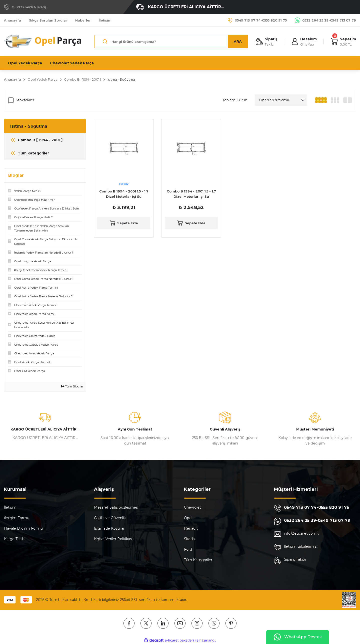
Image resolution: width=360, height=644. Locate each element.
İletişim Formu (17, 518)
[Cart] (343, 42)
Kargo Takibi (15, 539)
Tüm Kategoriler (198, 560)
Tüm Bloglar (72, 386)
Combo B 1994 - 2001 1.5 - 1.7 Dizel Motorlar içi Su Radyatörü (124, 194)
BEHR (124, 184)
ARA (238, 42)
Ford (188, 549)
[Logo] (43, 42)
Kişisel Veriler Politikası (113, 539)
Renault (191, 528)
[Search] (171, 42)
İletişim (10, 507)
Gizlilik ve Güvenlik (110, 518)
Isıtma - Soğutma (121, 79)
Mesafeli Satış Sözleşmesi (116, 507)
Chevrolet (192, 507)
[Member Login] (304, 42)
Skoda (189, 539)
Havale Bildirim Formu (23, 528)
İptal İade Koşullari (110, 528)
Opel (188, 518)
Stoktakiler (25, 100)
